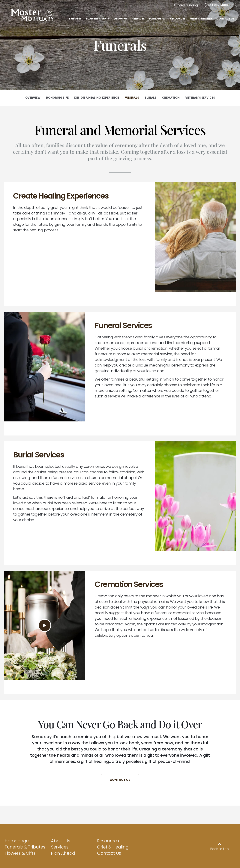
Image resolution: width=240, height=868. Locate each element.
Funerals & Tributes (25, 791)
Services (60, 791)
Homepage (17, 785)
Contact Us (109, 797)
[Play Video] (45, 583)
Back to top (219, 793)
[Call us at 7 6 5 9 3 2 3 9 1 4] (216, 5)
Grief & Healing (113, 791)
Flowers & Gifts (20, 797)
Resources (108, 785)
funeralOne (228, 846)
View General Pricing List (120, 860)
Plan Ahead (63, 797)
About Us (61, 785)
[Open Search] (235, 5)
